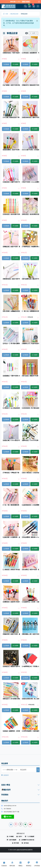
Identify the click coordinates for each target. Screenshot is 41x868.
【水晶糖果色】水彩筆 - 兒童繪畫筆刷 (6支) (30, 602)
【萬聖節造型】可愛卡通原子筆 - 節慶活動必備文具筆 (11, 53)
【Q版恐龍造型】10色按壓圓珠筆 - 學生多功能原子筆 (30, 505)
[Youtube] (30, 825)
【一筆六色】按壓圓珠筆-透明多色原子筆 (30, 311)
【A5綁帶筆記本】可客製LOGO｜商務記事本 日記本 (30, 666)
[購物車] (34, 6)
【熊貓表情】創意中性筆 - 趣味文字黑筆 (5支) (11, 634)
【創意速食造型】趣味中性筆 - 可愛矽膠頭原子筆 (30, 117)
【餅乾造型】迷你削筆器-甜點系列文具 (30, 214)
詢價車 (15, 64)
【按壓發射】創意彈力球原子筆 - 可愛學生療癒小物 (11, 602)
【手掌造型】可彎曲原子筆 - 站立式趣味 (11, 473)
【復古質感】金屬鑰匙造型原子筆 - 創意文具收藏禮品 (11, 311)
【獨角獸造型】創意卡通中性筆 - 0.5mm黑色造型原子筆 (11, 279)
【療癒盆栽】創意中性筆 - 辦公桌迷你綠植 (11, 247)
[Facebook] (11, 825)
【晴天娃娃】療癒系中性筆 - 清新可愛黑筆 (30, 376)
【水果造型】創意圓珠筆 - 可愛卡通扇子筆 (30, 53)
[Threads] (21, 824)
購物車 (6, 64)
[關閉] (39, 2)
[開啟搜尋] (25, 6)
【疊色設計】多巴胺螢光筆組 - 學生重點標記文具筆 (11, 699)
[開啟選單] (38, 6)
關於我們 (6, 790)
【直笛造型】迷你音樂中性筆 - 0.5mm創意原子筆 (11, 214)
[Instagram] (16, 824)
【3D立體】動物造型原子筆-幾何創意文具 (11, 117)
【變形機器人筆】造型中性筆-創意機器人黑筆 (30, 634)
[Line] (25, 825)
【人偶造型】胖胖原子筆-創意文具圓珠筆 (11, 570)
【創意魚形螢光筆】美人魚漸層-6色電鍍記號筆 (30, 699)
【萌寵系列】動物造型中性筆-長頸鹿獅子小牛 (30, 85)
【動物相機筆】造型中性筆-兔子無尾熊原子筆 (11, 150)
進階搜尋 (5, 775)
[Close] (37, 21)
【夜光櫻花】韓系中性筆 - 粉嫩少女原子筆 (30, 570)
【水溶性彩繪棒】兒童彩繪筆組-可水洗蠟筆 (30, 731)
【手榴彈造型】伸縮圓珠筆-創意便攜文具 (30, 247)
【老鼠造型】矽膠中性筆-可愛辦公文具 (11, 182)
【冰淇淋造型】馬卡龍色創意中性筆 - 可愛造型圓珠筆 (30, 408)
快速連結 (5, 795)
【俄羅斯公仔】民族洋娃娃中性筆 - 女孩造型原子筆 (30, 344)
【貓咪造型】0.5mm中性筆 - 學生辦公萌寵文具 (30, 440)
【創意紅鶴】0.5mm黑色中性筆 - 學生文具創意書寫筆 (11, 440)
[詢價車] (30, 6)
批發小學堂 (6, 785)
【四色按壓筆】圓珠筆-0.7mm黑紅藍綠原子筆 (30, 537)
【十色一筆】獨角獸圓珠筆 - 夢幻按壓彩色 (11, 505)
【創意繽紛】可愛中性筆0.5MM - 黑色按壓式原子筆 (11, 376)
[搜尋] (38, 770)
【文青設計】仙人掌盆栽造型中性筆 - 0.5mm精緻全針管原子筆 (11, 408)
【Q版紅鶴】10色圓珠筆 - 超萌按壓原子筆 (11, 537)
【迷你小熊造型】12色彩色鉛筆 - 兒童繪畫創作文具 (30, 473)
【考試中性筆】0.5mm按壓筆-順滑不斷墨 (30, 182)
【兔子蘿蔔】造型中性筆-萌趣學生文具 (11, 85)
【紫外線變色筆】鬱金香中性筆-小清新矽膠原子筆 (30, 279)
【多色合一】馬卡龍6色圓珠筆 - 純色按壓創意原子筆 (11, 344)
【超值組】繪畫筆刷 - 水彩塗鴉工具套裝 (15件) (11, 731)
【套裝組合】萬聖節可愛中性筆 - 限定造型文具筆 (11, 666)
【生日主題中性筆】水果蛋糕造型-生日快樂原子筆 (30, 150)
